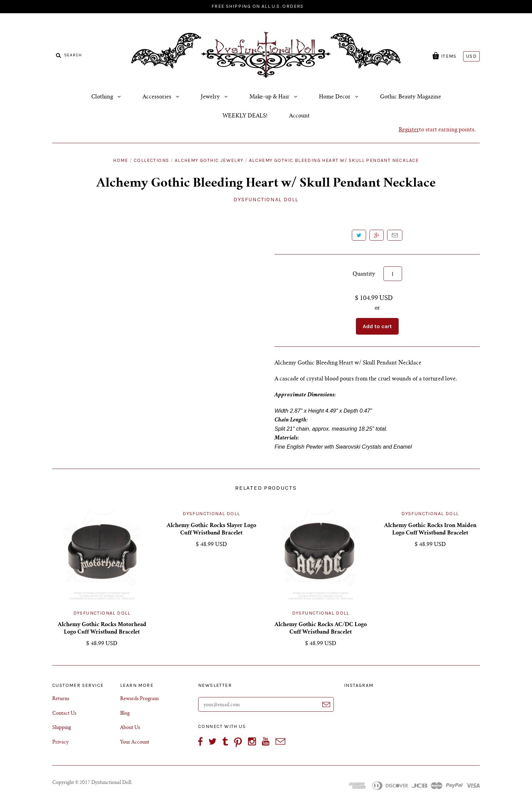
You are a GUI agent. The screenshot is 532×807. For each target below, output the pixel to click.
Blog (125, 714)
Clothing (103, 97)
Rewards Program (139, 699)
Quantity (364, 274)
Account (299, 116)
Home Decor (335, 97)
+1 (377, 235)
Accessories (158, 97)
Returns (61, 699)
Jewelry (211, 97)
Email (395, 235)
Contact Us (64, 714)
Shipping (62, 728)
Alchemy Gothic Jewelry (209, 160)
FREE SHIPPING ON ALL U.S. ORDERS (258, 6)
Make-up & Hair (270, 97)
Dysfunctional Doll (266, 199)
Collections (151, 160)
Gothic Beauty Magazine (411, 97)
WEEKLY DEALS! (245, 116)
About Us (130, 728)
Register (409, 130)
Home (121, 160)
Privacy (60, 743)
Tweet (359, 235)
